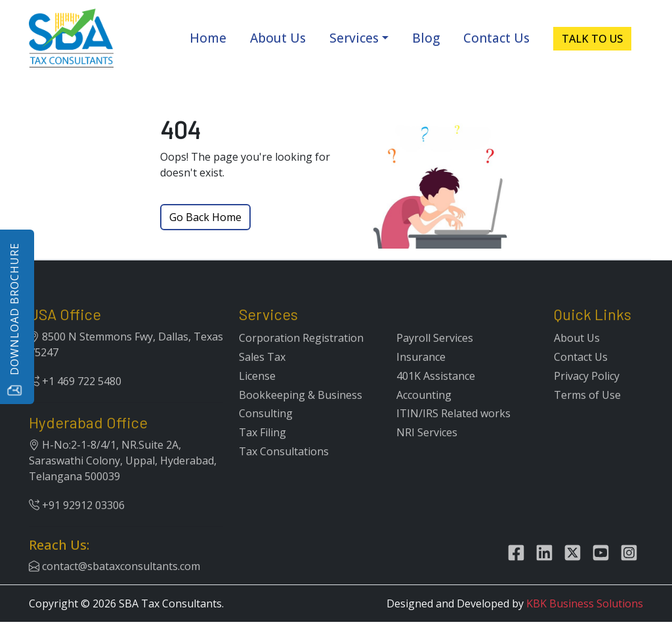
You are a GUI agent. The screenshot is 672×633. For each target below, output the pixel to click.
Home (208, 38)
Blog (426, 38)
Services (354, 38)
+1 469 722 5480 (75, 398)
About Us (278, 38)
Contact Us (496, 38)
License (257, 392)
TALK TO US (592, 39)
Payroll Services (435, 354)
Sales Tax (262, 373)
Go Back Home (205, 217)
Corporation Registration (301, 354)
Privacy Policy (587, 392)
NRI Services (427, 449)
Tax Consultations (284, 468)
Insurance (421, 373)
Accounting (424, 411)
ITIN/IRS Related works (453, 430)
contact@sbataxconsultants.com (115, 582)
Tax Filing (262, 449)
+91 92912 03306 (77, 521)
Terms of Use (587, 411)
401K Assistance (436, 392)
